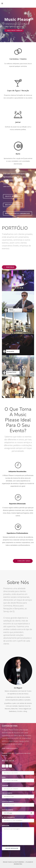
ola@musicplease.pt (12, 748)
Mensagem (6, 826)
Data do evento (7, 810)
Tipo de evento (7, 793)
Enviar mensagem (11, 848)
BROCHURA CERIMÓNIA (13, 205)
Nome (4, 770)
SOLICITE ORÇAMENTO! (13, 196)
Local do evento (8, 802)
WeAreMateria (18, 864)
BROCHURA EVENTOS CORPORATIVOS (18, 213)
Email (4, 777)
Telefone (5, 786)
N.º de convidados (8, 817)
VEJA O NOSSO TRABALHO (14, 30)
